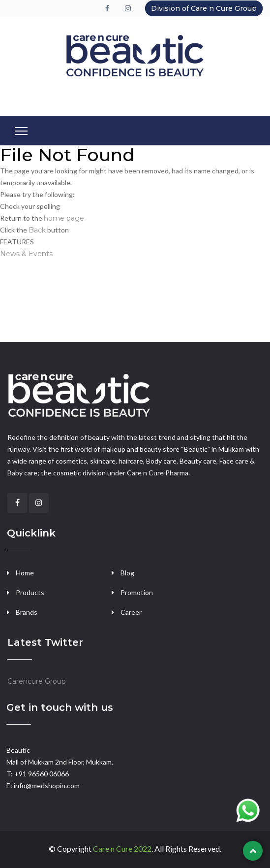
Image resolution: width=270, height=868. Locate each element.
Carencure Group (37, 681)
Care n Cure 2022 (122, 849)
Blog (127, 573)
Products (30, 592)
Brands (27, 612)
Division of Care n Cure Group (204, 8)
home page (64, 218)
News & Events (26, 254)
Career (131, 612)
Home (25, 573)
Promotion (137, 592)
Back (37, 230)
